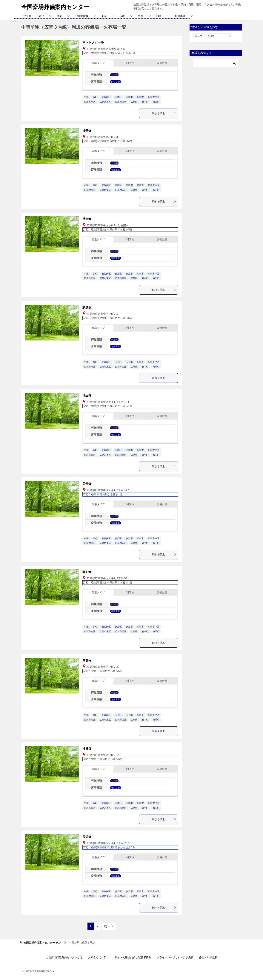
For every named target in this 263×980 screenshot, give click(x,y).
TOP (42, 943)
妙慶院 (87, 307)
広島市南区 (90, 102)
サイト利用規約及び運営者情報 (133, 957)
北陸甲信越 (82, 16)
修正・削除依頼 (208, 957)
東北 (41, 16)
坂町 (95, 97)
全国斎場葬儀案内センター (55, 6)
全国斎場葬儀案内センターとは (64, 957)
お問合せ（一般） (99, 957)
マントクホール (93, 42)
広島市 (140, 97)
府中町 (145, 102)
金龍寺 (87, 660)
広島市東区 (105, 102)
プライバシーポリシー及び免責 (175, 957)
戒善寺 (87, 131)
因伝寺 (87, 484)
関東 (59, 16)
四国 (159, 16)
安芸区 (118, 97)
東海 (104, 16)
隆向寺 (87, 572)
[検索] (216, 63)
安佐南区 (106, 97)
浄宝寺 (87, 395)
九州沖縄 (180, 16)
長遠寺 (87, 837)
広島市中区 (154, 97)
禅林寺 (87, 749)
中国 (141, 16)
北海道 (27, 16)
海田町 (156, 102)
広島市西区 (121, 102)
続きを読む (164, 113)
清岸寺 (87, 219)
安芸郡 (129, 97)
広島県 (134, 102)
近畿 (122, 16)
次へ (107, 926)
